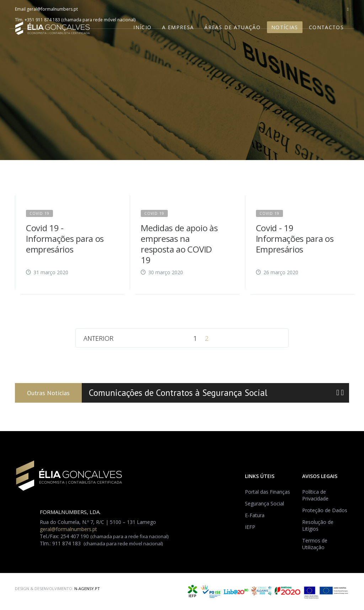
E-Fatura (255, 515)
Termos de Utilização (315, 544)
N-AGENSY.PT (87, 588)
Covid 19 (39, 213)
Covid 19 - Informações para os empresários (65, 238)
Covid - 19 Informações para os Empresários (295, 238)
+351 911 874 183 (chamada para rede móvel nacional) (80, 20)
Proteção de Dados (325, 510)
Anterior (98, 338)
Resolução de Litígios (318, 525)
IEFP (250, 527)
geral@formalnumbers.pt (52, 9)
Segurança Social (264, 503)
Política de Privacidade (315, 495)
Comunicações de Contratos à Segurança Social (178, 393)
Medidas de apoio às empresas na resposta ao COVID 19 (179, 244)
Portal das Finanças (267, 492)
